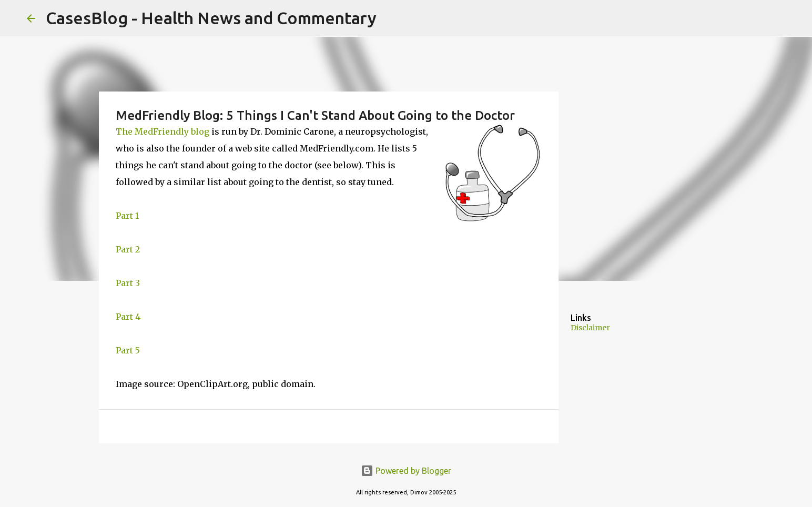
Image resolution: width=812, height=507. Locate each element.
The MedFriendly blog (163, 131)
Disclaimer (590, 328)
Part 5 (128, 350)
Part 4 (128, 317)
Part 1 (127, 216)
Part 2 (128, 249)
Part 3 (128, 283)
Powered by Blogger (406, 471)
